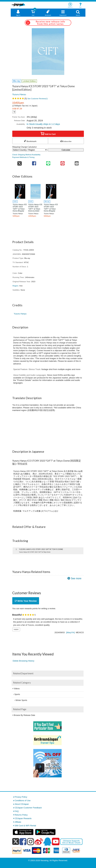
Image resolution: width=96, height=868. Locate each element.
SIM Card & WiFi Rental (25, 826)
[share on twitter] (20, 162)
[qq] (47, 842)
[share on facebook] (34, 162)
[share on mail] (77, 162)
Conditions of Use (23, 800)
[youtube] (56, 842)
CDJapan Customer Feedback (28, 808)
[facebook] (23, 842)
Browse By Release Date (25, 715)
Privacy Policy (21, 797)
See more (76, 578)
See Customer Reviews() (38, 99)
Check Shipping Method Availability (26, 155)
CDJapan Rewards (23, 818)
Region (15, 286)
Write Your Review (26, 601)
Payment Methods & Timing (23, 157)
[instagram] (31, 842)
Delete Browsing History (24, 661)
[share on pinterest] (62, 162)
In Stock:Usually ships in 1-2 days (43, 124)
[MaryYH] (70, 632)
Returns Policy (21, 815)
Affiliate (18, 822)
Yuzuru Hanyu (19, 94)
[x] (16, 842)
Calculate (66, 150)
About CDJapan (22, 804)
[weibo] (39, 842)
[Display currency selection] (14, 112)
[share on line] (48, 162)
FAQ (17, 811)
